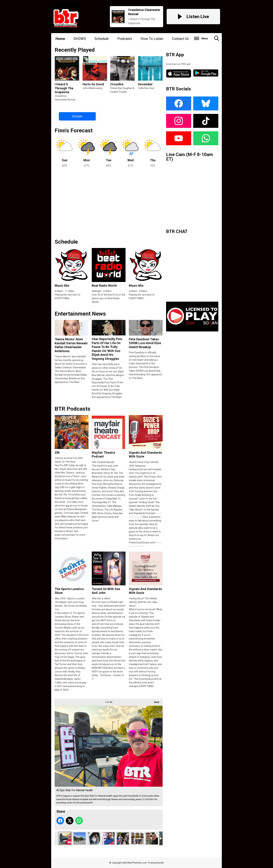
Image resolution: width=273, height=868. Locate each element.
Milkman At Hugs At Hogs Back (108, 838)
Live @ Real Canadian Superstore (152, 838)
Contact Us (180, 39)
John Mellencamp (92, 88)
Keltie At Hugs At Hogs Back (94, 838)
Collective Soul (146, 88)
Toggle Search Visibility (217, 40)
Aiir (162, 863)
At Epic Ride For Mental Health (65, 838)
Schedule (102, 39)
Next (155, 701)
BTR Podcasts (73, 409)
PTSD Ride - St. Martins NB (80, 838)
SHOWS (80, 39)
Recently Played (75, 50)
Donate (77, 116)
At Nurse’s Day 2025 (137, 838)
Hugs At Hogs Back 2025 (123, 838)
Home (60, 39)
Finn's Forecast (74, 130)
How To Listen (152, 39)
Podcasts (125, 39)
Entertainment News (80, 314)
